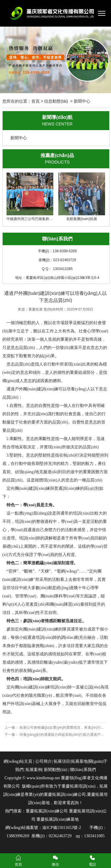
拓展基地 (79, 761)
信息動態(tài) (56, 101)
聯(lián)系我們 (83, 770)
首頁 (36, 101)
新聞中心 (19, 138)
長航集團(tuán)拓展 (82, 197)
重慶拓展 (36, 309)
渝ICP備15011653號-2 (62, 828)
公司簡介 (44, 761)
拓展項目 (62, 761)
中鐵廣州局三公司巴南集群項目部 (33, 197)
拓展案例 (34, 770)
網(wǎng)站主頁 (18, 761)
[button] (104, 60)
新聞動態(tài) (55, 770)
